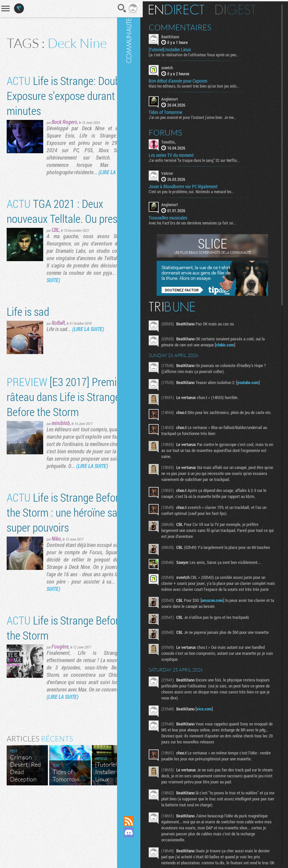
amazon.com (224, 609)
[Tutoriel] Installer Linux (181, 49)
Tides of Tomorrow (177, 111)
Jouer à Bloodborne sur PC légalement (194, 185)
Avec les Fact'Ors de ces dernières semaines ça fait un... (204, 221)
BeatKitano (182, 35)
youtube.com (259, 381)
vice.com (216, 719)
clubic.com (240, 343)
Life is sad (28, 341)
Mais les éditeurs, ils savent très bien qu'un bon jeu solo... (205, 85)
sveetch (178, 67)
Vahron (178, 172)
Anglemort (181, 98)
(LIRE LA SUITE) (63, 179)
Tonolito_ (180, 141)
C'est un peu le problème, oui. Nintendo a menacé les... (203, 190)
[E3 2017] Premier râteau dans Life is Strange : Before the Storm (63, 426)
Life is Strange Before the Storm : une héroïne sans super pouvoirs (54, 557)
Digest (247, 8)
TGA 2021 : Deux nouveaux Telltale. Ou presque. (55, 226)
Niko (56, 590)
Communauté (140, 402)
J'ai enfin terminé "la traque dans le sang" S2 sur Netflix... (206, 159)
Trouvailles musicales (179, 217)
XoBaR (58, 352)
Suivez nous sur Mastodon (140, 844)
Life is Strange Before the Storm (50, 687)
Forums (177, 131)
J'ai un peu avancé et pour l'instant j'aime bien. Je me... (204, 116)
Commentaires (191, 26)
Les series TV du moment (182, 154)
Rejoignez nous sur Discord (140, 832)
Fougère (60, 706)
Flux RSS (140, 821)
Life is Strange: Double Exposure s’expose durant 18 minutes (62, 95)
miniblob (61, 452)
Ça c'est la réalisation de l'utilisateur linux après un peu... (205, 54)
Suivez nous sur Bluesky (140, 855)
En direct (188, 8)
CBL (55, 252)
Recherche (108, 8)
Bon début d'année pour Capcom (189, 80)
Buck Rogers (64, 122)
